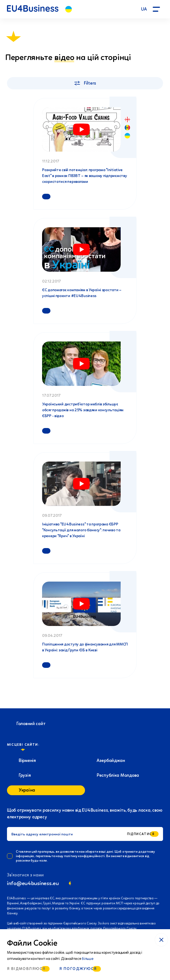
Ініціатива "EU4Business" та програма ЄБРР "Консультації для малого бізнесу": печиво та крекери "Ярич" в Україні (81, 530)
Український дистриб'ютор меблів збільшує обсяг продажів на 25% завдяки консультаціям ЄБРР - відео (83, 410)
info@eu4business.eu (33, 883)
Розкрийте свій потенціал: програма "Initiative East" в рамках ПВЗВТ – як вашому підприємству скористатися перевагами (84, 176)
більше (88, 959)
